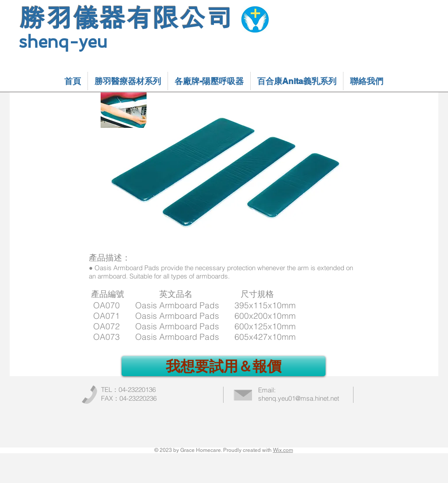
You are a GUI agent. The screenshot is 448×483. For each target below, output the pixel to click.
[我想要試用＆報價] (224, 366)
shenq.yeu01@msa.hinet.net (299, 398)
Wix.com (283, 450)
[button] (128, 81)
